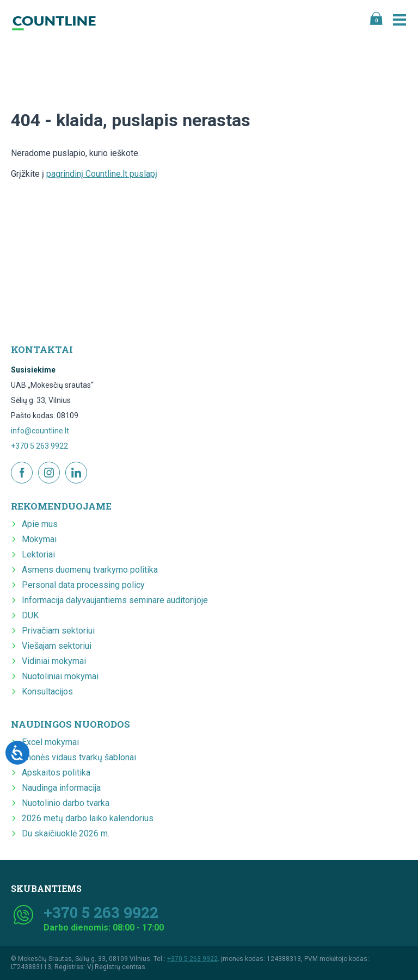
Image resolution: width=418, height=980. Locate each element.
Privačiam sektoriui (58, 631)
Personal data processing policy (83, 585)
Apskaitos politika (56, 773)
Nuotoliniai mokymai (60, 676)
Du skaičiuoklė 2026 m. (66, 833)
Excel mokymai (50, 742)
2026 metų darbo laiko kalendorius (88, 818)
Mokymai (39, 539)
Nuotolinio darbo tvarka (66, 803)
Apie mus (40, 524)
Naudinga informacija (61, 788)
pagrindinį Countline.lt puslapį (102, 174)
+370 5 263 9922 (39, 446)
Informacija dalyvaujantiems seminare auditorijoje (115, 600)
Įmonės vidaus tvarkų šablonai (79, 757)
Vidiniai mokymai (54, 661)
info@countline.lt (40, 431)
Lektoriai (38, 554)
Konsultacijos (47, 691)
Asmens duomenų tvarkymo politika (90, 570)
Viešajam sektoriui (57, 646)
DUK (30, 615)
